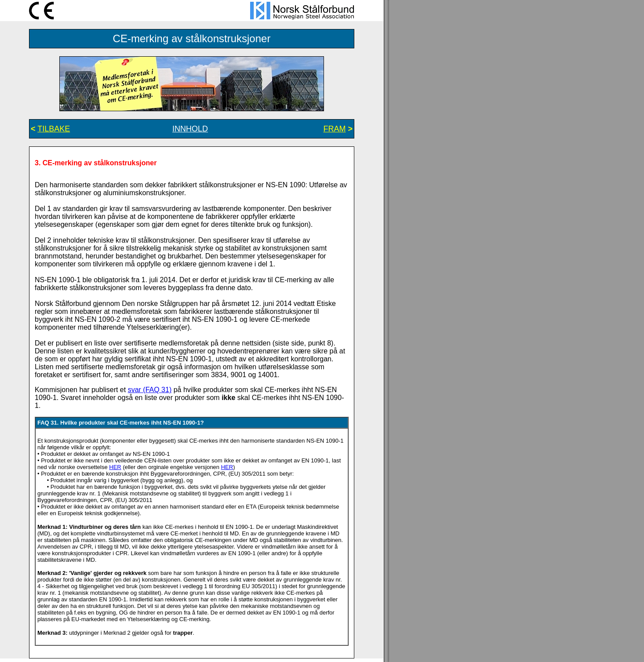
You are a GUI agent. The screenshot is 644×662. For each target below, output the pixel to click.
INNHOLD (190, 129)
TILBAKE (54, 129)
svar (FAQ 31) (150, 390)
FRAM (334, 129)
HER (115, 467)
